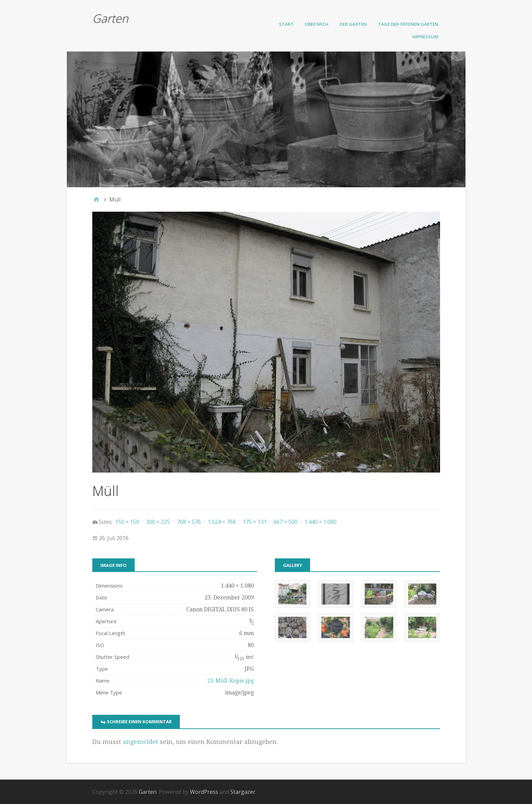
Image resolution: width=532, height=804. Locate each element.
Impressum (425, 37)
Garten (110, 18)
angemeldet (140, 742)
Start (286, 24)
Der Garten (353, 24)
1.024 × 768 (222, 522)
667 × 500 (286, 522)
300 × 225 (158, 522)
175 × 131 (255, 522)
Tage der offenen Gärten (408, 24)
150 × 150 (127, 522)
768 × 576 (189, 522)
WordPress (204, 792)
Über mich (317, 24)
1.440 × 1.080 (320, 522)
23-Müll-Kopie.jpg (231, 681)
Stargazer (243, 792)
